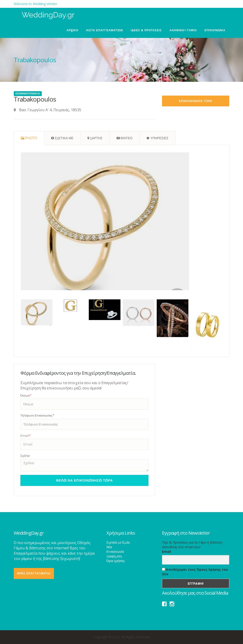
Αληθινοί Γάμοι (183, 30)
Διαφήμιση (114, 556)
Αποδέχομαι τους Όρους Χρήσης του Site (195, 572)
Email (166, 552)
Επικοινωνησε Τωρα (196, 101)
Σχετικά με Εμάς (118, 542)
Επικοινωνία (115, 552)
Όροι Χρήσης (116, 561)
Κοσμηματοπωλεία (28, 94)
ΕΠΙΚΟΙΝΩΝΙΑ (215, 30)
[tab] (29, 138)
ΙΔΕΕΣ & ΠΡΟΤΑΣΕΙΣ (146, 30)
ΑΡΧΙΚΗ (72, 30)
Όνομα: (26, 395)
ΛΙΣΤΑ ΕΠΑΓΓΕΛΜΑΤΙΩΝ (105, 30)
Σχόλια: (25, 456)
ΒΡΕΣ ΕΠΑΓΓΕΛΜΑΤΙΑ (34, 573)
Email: (26, 436)
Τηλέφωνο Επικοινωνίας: (37, 415)
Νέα (109, 547)
